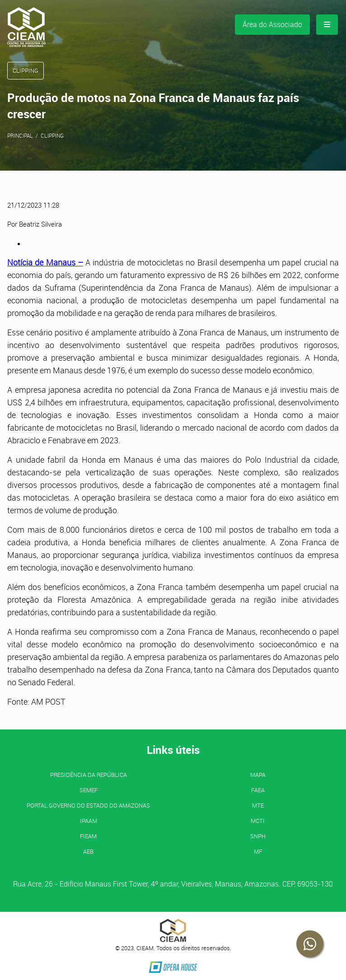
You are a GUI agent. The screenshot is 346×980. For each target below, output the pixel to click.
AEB (88, 851)
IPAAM (89, 821)
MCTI (258, 821)
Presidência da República (89, 775)
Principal (20, 135)
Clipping (52, 135)
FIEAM (88, 836)
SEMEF (89, 790)
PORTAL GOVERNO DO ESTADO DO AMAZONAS (88, 805)
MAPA (258, 775)
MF (258, 851)
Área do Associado (272, 24)
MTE (258, 805)
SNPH (258, 836)
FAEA (258, 790)
